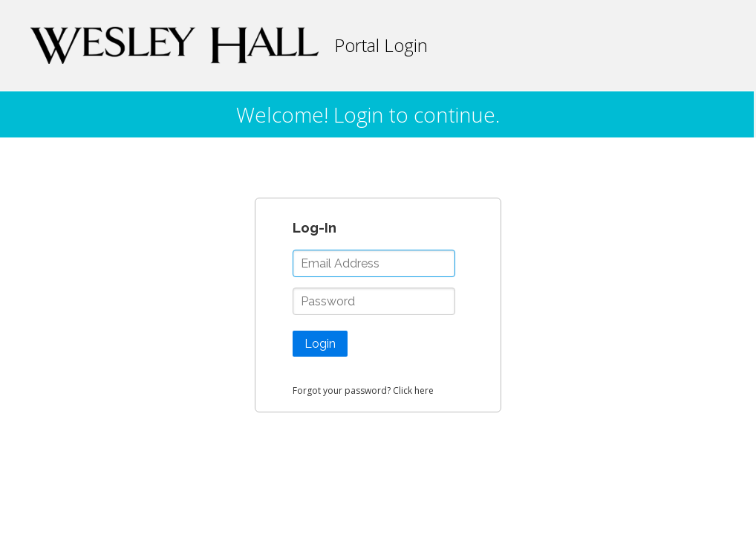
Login (320, 344)
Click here (413, 390)
